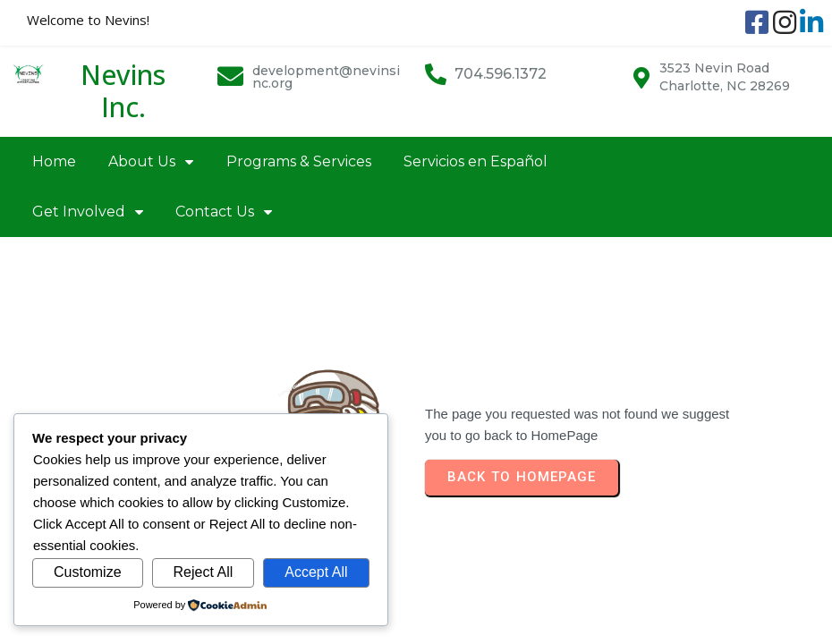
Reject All (204, 572)
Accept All (316, 572)
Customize (88, 572)
